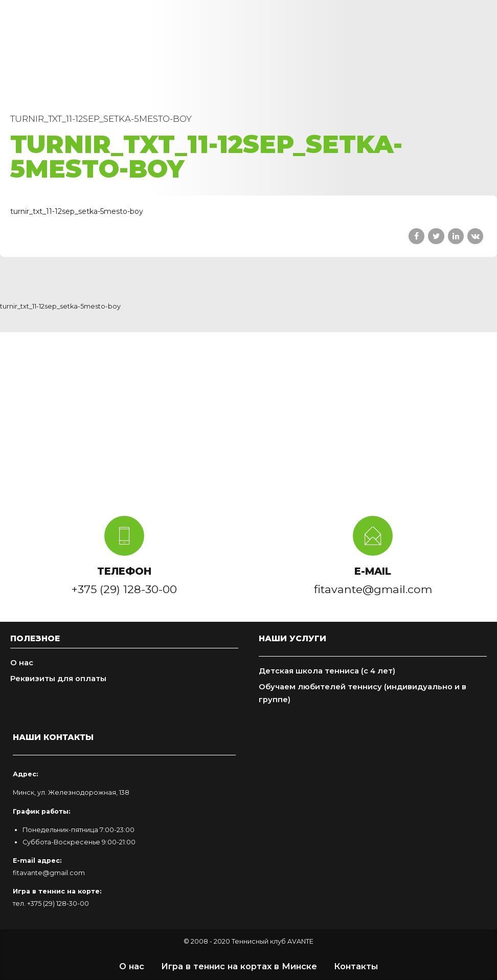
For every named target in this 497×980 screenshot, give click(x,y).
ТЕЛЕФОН (124, 571)
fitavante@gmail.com (49, 873)
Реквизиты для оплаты (58, 679)
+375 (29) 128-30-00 (58, 903)
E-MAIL (373, 571)
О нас (22, 663)
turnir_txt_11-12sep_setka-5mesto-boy (77, 211)
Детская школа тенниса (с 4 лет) (327, 671)
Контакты (356, 966)
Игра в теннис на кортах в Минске (239, 966)
